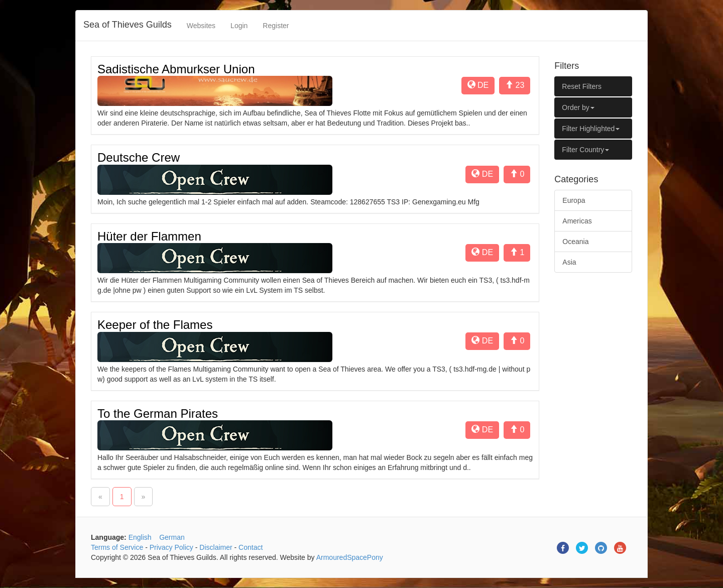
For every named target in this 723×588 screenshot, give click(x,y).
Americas (577, 221)
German (172, 537)
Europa (574, 200)
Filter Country (585, 150)
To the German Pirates (158, 414)
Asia (569, 262)
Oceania (575, 242)
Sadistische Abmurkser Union (176, 69)
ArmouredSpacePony (350, 557)
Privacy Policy (171, 547)
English (140, 537)
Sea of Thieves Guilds (128, 25)
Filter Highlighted (591, 129)
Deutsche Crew (139, 157)
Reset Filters (582, 86)
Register (276, 26)
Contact (251, 547)
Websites (201, 26)
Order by (578, 107)
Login (239, 26)
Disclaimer (216, 547)
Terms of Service (117, 547)
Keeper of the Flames (155, 325)
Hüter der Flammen (149, 236)
